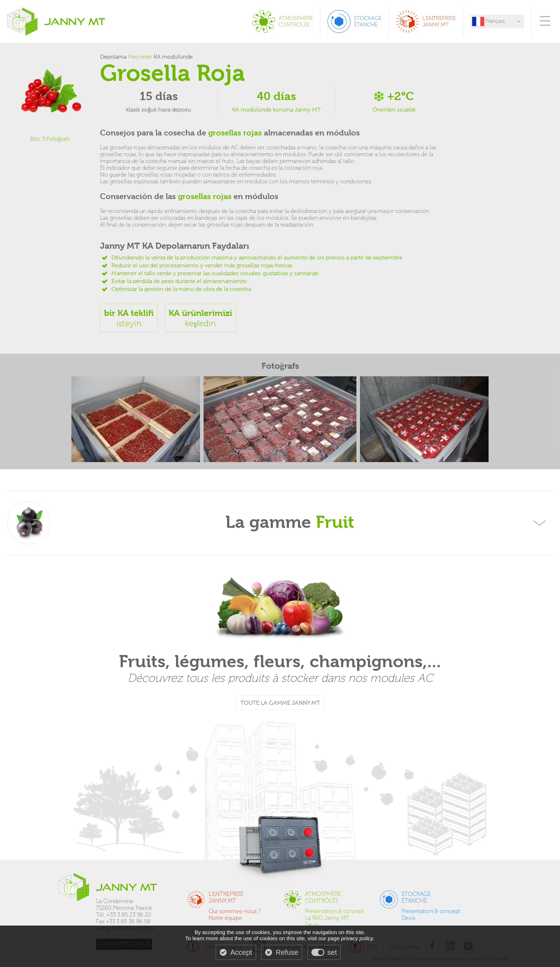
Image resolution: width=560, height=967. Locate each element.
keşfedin (200, 318)
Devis (312, 925)
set (332, 952)
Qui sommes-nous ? (235, 911)
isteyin (129, 318)
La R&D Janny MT (327, 918)
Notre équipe (225, 918)
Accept (241, 952)
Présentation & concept (334, 911)
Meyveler (140, 57)
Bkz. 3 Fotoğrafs (50, 139)
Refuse (287, 952)
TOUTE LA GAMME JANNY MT (280, 703)
